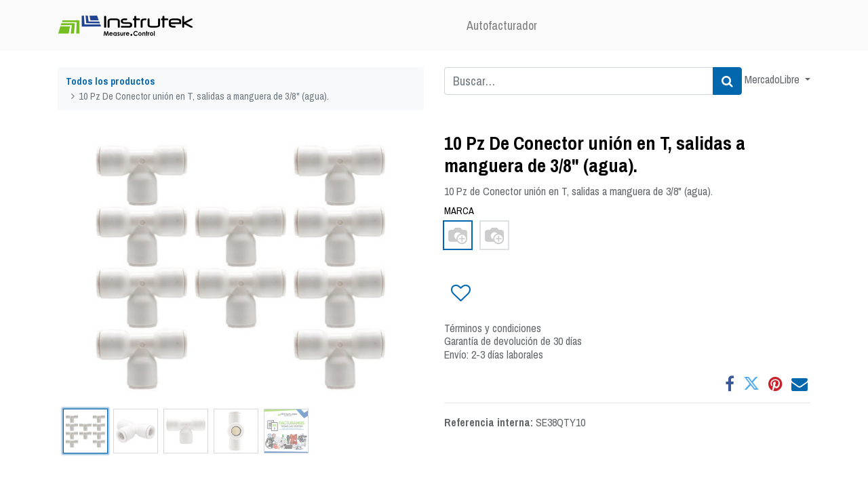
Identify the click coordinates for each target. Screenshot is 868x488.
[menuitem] (502, 25)
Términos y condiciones (493, 328)
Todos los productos (111, 81)
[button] (460, 293)
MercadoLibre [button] (773, 79)
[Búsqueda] (727, 81)
